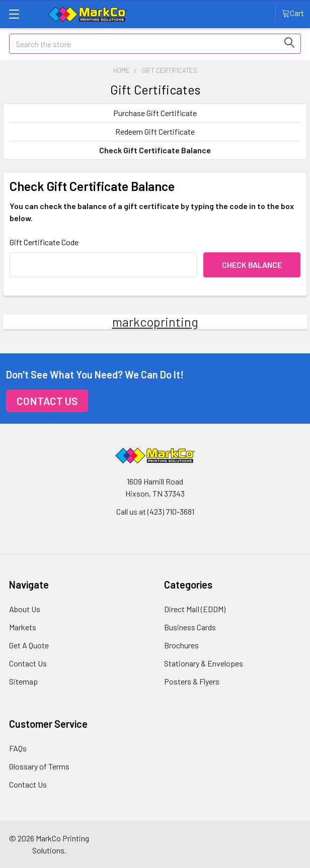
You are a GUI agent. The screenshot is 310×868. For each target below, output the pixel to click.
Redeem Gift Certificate (155, 131)
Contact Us (47, 401)
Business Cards (190, 627)
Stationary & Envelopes (204, 663)
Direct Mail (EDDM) (195, 609)
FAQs (18, 748)
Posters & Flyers (192, 681)
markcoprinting (155, 322)
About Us (25, 609)
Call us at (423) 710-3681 (155, 511)
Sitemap (23, 681)
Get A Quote (29, 645)
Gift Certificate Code (44, 242)
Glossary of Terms (39, 766)
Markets (23, 627)
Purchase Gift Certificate (155, 113)
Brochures (181, 645)
